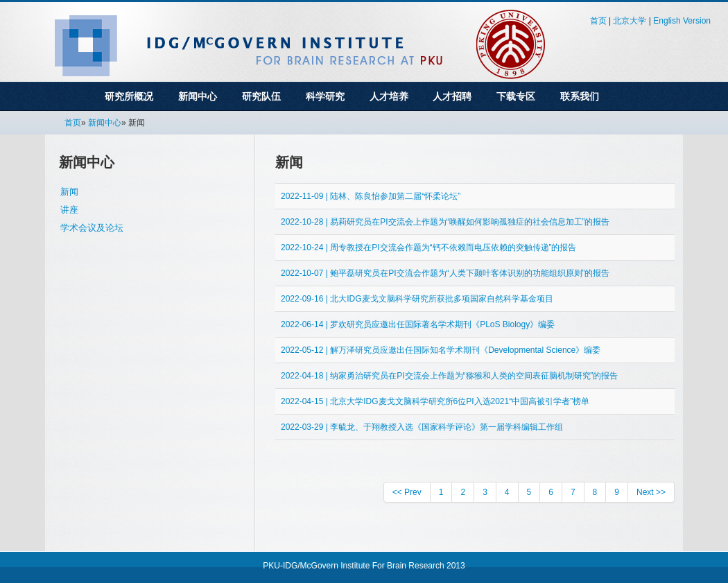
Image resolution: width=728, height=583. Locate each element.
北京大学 (630, 21)
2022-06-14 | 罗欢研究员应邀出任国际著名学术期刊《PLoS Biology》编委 (418, 324)
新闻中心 (198, 96)
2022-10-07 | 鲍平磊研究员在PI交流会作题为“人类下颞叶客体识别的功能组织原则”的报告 (445, 273)
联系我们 (580, 96)
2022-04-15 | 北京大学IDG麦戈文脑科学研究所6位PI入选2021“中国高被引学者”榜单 (435, 401)
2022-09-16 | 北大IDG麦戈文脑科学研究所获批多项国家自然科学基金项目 (417, 299)
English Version (682, 21)
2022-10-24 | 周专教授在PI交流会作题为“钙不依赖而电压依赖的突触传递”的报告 (429, 247)
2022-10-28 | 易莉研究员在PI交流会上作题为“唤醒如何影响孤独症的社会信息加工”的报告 (445, 222)
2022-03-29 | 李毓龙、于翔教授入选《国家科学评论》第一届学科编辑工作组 (422, 427)
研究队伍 (261, 96)
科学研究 (325, 96)
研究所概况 (129, 96)
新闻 (69, 192)
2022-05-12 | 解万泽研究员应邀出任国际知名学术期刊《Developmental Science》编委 (441, 350)
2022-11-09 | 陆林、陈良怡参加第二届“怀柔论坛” (371, 196)
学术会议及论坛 (92, 228)
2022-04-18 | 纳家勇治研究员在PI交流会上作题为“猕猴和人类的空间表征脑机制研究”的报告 (450, 376)
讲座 (69, 210)
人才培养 (389, 96)
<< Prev (407, 492)
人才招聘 (452, 96)
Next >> (651, 492)
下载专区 (516, 96)
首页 (598, 21)
